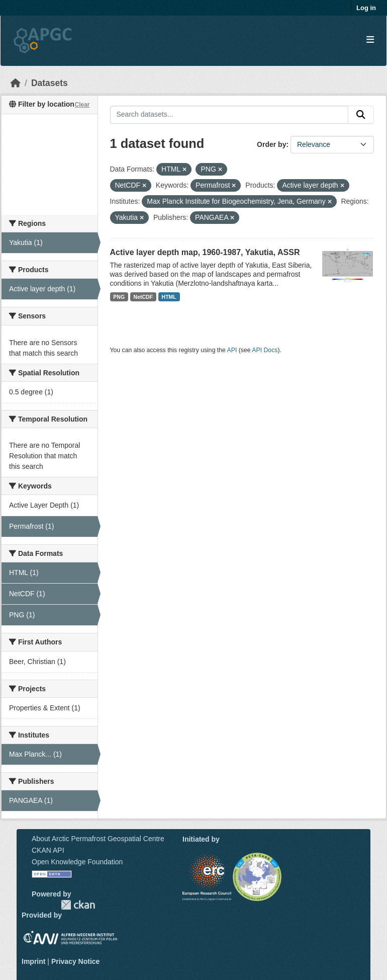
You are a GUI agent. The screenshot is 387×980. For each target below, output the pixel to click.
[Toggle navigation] (370, 40)
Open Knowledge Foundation (77, 862)
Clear (82, 105)
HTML (169, 297)
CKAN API (48, 850)
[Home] (16, 83)
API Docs (265, 350)
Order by (271, 144)
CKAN (78, 905)
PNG (119, 297)
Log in (366, 8)
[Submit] (361, 115)
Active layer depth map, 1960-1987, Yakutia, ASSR (205, 252)
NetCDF (143, 297)
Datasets (50, 83)
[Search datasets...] (229, 115)
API (232, 350)
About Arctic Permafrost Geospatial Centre (98, 839)
